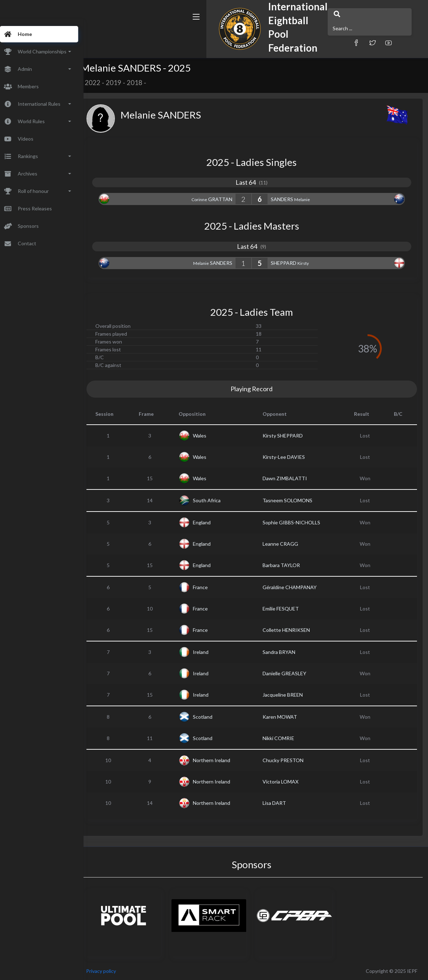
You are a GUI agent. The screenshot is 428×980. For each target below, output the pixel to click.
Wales (210, 436)
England (212, 522)
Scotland (213, 717)
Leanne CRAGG (287, 544)
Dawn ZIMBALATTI (292, 478)
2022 (106, 83)
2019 (127, 83)
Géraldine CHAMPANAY (296, 587)
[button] (297, 36)
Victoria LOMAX (287, 782)
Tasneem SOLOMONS (294, 500)
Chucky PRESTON (290, 760)
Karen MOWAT (287, 717)
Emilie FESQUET (287, 609)
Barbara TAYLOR (288, 565)
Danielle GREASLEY (291, 673)
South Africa (217, 500)
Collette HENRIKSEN (293, 630)
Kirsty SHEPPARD (289, 436)
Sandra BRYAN (286, 652)
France (210, 587)
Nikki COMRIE (285, 738)
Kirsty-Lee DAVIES (290, 457)
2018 (148, 83)
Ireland (211, 652)
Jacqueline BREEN (289, 695)
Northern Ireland (221, 760)
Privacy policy (115, 971)
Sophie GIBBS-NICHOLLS (298, 522)
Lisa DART (281, 803)
